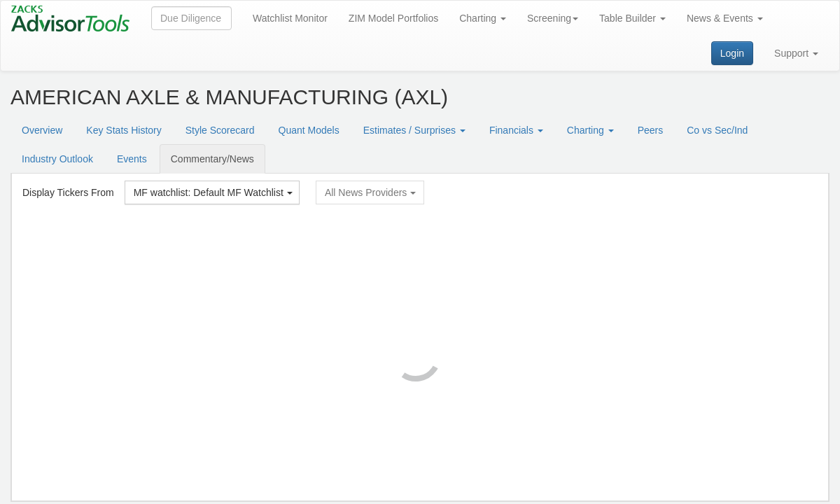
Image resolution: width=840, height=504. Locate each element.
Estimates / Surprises (414, 130)
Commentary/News (212, 159)
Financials (516, 130)
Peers (651, 130)
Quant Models (309, 130)
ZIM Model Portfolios (393, 18)
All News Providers (370, 192)
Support (796, 53)
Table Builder (632, 18)
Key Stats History (124, 130)
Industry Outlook (57, 159)
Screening (553, 18)
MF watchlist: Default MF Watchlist (213, 192)
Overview (42, 130)
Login (732, 53)
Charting (483, 18)
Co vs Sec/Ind (717, 130)
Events (132, 159)
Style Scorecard (220, 130)
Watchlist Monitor (290, 18)
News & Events (725, 18)
